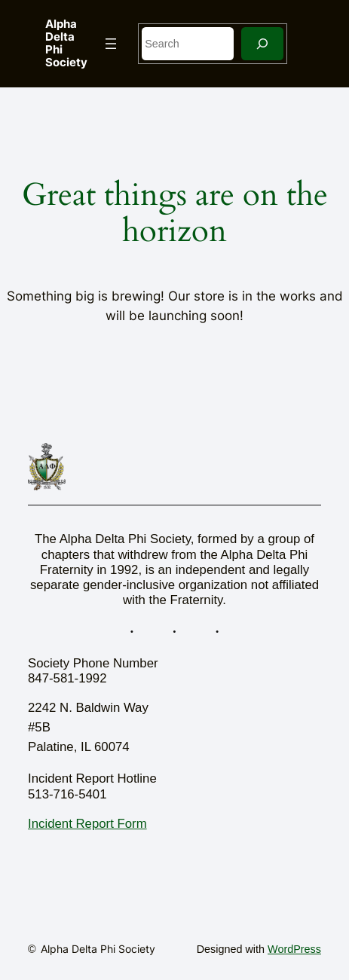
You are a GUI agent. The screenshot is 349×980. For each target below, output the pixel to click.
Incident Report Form (87, 824)
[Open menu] (111, 44)
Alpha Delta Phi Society (66, 43)
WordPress (294, 949)
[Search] (262, 43)
